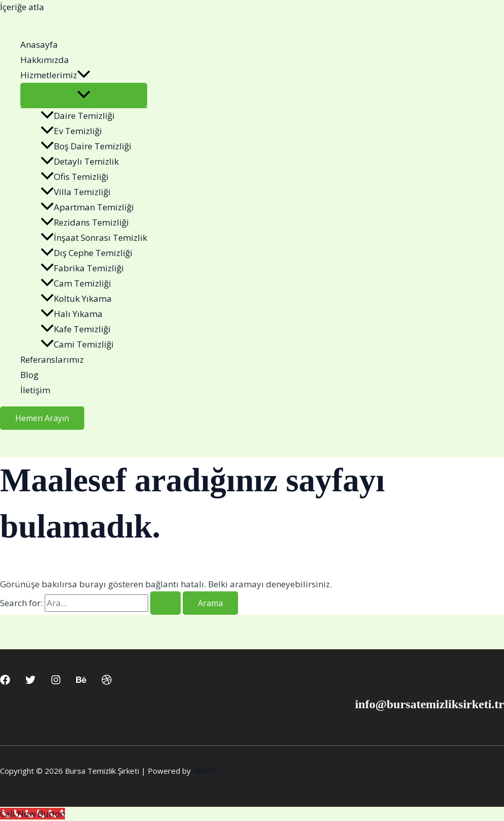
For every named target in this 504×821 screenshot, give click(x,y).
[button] (84, 75)
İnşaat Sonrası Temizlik (94, 238)
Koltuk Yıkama (76, 298)
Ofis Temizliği (75, 177)
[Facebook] (5, 682)
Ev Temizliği (71, 131)
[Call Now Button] (32, 814)
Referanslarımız (52, 359)
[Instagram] (56, 682)
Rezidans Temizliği (85, 222)
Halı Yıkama (72, 314)
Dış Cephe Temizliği (87, 253)
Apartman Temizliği (87, 207)
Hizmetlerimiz (55, 75)
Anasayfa (39, 44)
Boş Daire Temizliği (86, 146)
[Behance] (81, 682)
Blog (29, 375)
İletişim (35, 390)
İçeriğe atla (22, 7)
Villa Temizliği (76, 192)
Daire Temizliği (78, 116)
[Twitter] (30, 682)
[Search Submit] (165, 603)
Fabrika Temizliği (82, 268)
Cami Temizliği (77, 344)
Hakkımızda (45, 60)
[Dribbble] (107, 682)
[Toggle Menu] (84, 95)
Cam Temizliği (76, 283)
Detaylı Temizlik (80, 161)
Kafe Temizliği (76, 329)
